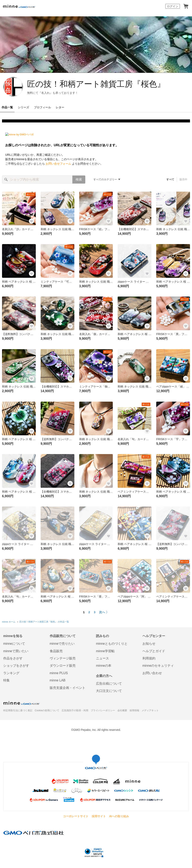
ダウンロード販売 (63, 666)
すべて (170, 179)
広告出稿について (109, 684)
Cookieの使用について (47, 710)
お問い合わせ (152, 673)
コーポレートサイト (76, 816)
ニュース (102, 658)
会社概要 (122, 710)
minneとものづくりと (112, 644)
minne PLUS (59, 673)
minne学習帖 (105, 651)
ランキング (11, 673)
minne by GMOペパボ (19, 6)
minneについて (14, 644)
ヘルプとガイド (154, 651)
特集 (6, 680)
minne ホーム (9, 622)
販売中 (183, 179)
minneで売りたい (62, 644)
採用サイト (99, 816)
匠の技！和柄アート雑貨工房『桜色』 (96, 84)
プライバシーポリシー (103, 710)
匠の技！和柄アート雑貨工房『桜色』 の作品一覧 (44, 622)
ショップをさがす (16, 666)
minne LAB (58, 680)
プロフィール (42, 107)
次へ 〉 (104, 612)
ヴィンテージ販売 (63, 658)
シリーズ (23, 107)
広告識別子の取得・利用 (75, 710)
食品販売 (56, 651)
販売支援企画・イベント (68, 688)
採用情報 (134, 710)
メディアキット (150, 710)
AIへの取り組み (119, 816)
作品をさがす (13, 658)
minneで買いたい (16, 651)
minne (21, 703)
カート (186, 6)
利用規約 (149, 658)
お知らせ (149, 644)
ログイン (173, 6)
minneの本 (104, 666)
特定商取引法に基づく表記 (18, 710)
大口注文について (109, 691)
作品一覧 (7, 107)
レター (60, 107)
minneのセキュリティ (158, 666)
